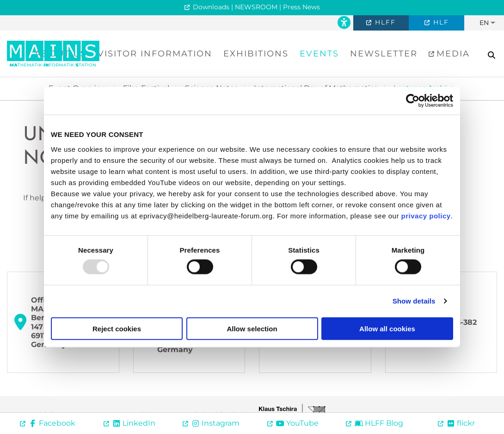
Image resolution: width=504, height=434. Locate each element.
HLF (440, 22)
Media (452, 54)
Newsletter (384, 54)
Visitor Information (155, 54)
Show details (414, 301)
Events (319, 54)
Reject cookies (117, 328)
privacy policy (426, 215)
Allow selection (252, 328)
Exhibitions (256, 54)
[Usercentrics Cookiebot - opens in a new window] (413, 101)
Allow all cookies (387, 328)
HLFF (384, 22)
